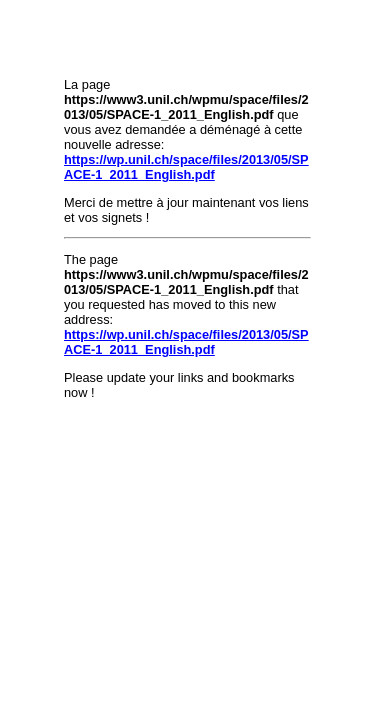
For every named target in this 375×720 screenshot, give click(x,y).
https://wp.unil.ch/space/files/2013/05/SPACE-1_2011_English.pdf (186, 167)
